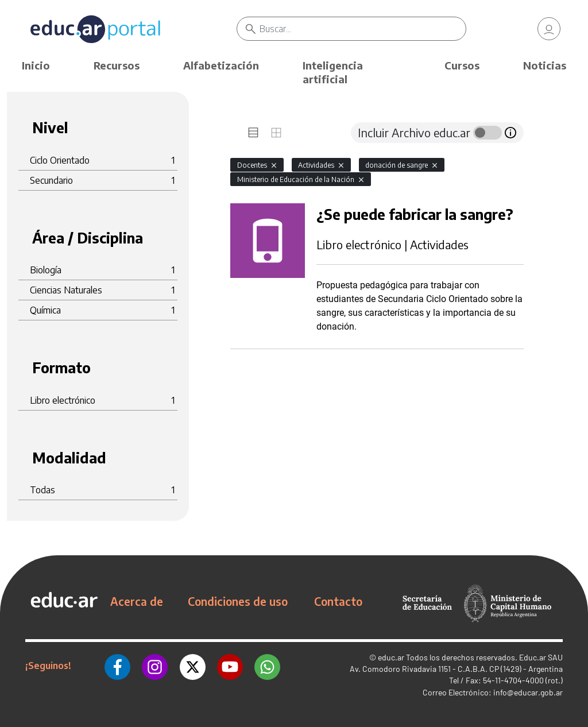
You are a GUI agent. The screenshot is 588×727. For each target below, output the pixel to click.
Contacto (338, 601)
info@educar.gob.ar (528, 692)
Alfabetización (221, 65)
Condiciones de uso (238, 601)
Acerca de (137, 601)
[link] (549, 29)
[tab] (253, 133)
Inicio (36, 65)
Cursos (462, 65)
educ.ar (391, 657)
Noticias (545, 65)
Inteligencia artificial (333, 72)
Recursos (117, 65)
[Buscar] (362, 29)
